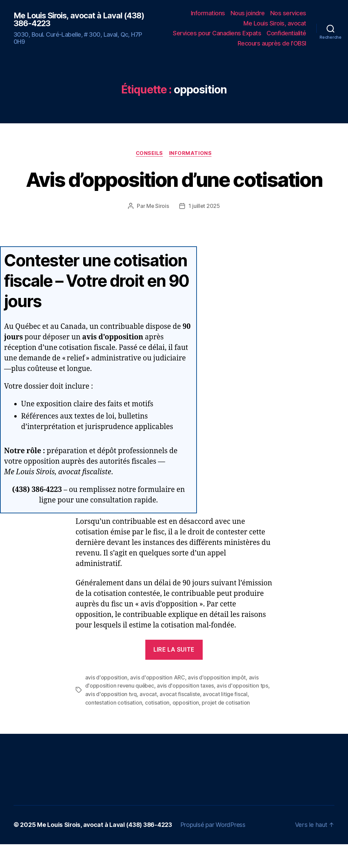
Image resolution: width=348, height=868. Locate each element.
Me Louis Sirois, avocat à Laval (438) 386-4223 (69, 19)
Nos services (288, 13)
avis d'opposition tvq (111, 719)
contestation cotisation (114, 727)
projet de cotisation (226, 727)
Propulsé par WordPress (216, 849)
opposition (186, 727)
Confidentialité (286, 33)
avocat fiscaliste (180, 719)
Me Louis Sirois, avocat (275, 23)
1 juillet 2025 (204, 231)
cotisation (158, 727)
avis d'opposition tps (244, 710)
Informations (208, 13)
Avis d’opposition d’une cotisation (174, 192)
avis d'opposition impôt (217, 702)
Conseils (149, 154)
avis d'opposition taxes (187, 710)
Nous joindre (248, 13)
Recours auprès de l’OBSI (272, 43)
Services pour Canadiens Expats (217, 33)
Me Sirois (158, 231)
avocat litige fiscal (226, 719)
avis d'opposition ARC (157, 702)
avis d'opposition (106, 702)
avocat (148, 719)
